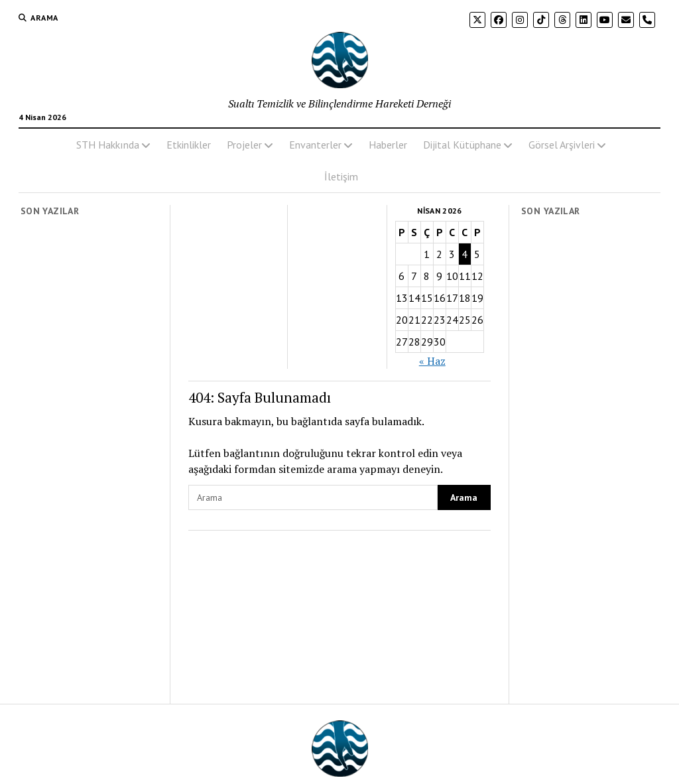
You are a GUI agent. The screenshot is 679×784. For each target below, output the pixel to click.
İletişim (341, 176)
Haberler (388, 145)
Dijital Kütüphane (462, 145)
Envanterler (315, 145)
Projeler (244, 145)
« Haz (432, 361)
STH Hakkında (108, 145)
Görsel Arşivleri (562, 145)
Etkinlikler (189, 145)
